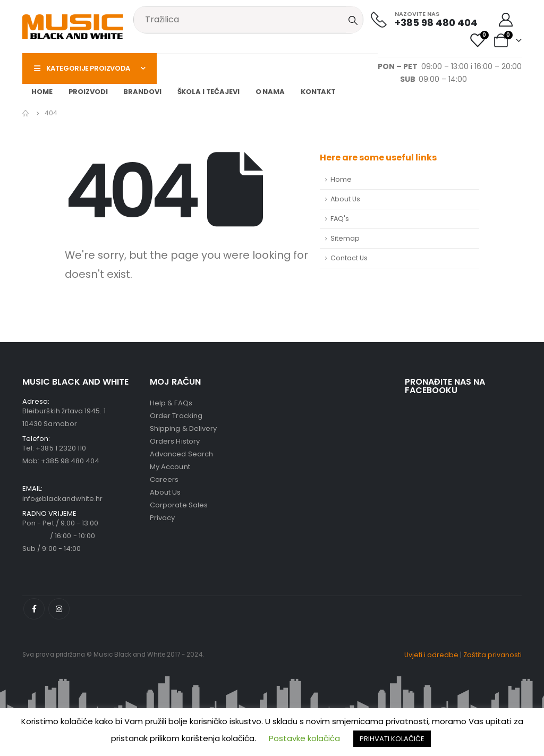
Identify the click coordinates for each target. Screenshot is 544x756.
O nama (270, 92)
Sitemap (345, 238)
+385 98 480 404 (70, 461)
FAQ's (340, 219)
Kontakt (318, 92)
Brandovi (142, 92)
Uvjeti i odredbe (431, 655)
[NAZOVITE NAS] (424, 19)
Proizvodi (88, 92)
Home (42, 92)
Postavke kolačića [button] (304, 738)
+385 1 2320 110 (61, 448)
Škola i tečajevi (209, 92)
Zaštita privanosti (492, 655)
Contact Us (349, 258)
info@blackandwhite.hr (62, 499)
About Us (345, 199)
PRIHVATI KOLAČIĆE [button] (392, 739)
